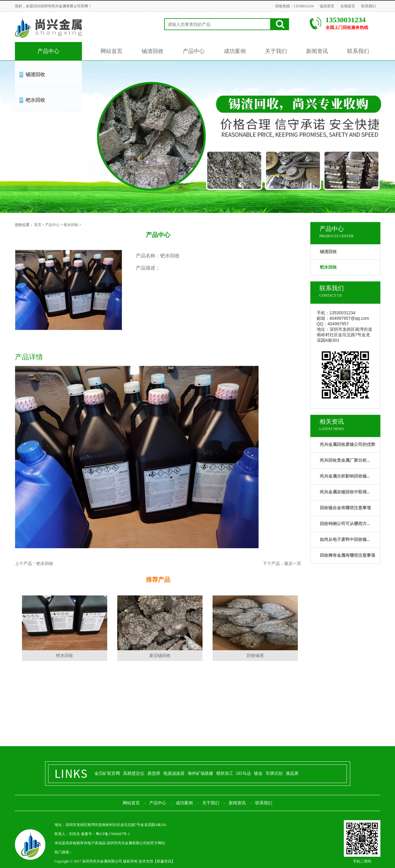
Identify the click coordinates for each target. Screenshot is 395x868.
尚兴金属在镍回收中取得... (345, 492)
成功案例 (235, 51)
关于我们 (276, 51)
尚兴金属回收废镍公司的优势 (347, 445)
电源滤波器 (174, 773)
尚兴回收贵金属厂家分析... (345, 460)
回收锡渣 (255, 656)
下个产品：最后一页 (282, 564)
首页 (38, 225)
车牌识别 (274, 773)
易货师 (154, 773)
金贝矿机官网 (107, 773)
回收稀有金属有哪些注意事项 (347, 555)
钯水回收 (35, 100)
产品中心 (48, 51)
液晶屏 (292, 773)
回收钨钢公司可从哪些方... (345, 524)
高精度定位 (134, 773)
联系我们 (369, 6)
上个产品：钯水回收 (34, 564)
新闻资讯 (317, 51)
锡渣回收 (153, 51)
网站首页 (111, 51)
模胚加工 (225, 773)
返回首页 (327, 6)
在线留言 (348, 6)
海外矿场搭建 (200, 773)
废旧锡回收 (160, 656)
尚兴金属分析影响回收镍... (345, 476)
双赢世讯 (164, 861)
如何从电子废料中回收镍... (345, 540)
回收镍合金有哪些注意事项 (345, 508)
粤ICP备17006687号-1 (113, 834)
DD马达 (244, 773)
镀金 (258, 773)
